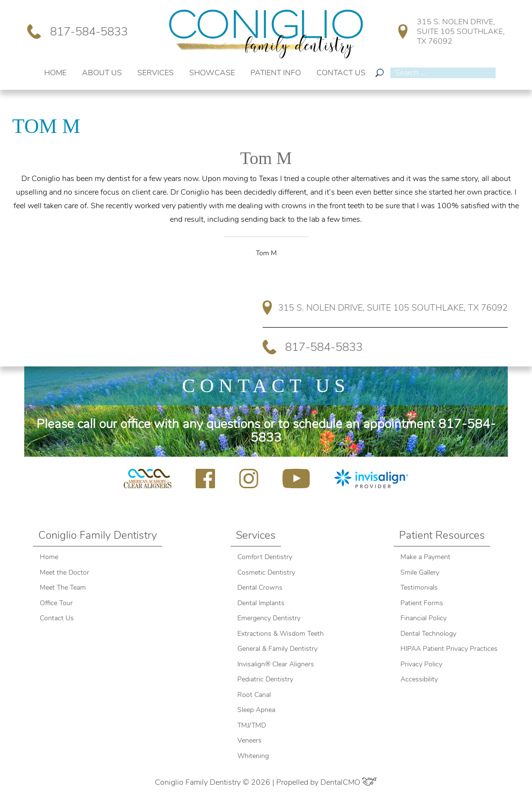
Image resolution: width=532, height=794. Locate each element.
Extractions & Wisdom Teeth (281, 634)
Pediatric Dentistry (265, 679)
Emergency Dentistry (269, 618)
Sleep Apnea (256, 710)
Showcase (212, 73)
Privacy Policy (421, 664)
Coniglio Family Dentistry (98, 535)
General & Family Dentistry (277, 649)
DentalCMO (349, 782)
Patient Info (276, 73)
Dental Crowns (261, 587)
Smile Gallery (420, 572)
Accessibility (419, 679)
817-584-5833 (77, 32)
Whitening (253, 756)
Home (55, 73)
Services (156, 73)
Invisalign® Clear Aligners (277, 664)
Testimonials (419, 587)
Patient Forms (422, 603)
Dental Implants (261, 603)
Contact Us (341, 73)
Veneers (249, 740)
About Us (102, 73)
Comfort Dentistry (265, 557)
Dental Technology (428, 634)
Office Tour (56, 603)
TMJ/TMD (252, 725)
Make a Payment (425, 557)
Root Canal (254, 695)
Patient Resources (442, 535)
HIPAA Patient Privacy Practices (449, 649)
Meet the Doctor (65, 572)
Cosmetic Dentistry (266, 572)
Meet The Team (63, 587)
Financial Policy (424, 618)
